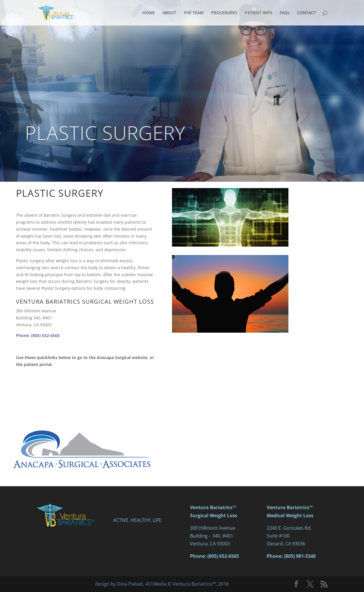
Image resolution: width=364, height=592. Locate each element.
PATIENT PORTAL (82, 406)
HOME (149, 13)
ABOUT (169, 13)
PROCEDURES (224, 13)
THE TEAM (194, 13)
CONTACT (307, 13)
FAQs (285, 13)
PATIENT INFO (259, 13)
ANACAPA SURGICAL (82, 384)
